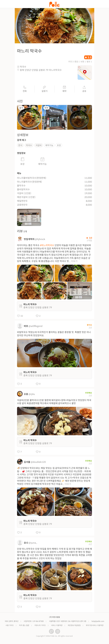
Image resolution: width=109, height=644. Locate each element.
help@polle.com (98, 622)
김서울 (27, 463)
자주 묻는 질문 (24, 626)
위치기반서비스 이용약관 (95, 626)
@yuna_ (33, 544)
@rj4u (32, 395)
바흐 (26, 327)
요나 (26, 544)
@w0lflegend (35, 327)
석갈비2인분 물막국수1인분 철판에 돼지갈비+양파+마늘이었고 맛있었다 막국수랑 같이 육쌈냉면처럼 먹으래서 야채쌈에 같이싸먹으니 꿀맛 (54, 403)
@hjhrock (40, 240)
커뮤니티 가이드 (40, 626)
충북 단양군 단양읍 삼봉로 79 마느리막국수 (41, 71)
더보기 (74, 262)
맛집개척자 (29, 240)
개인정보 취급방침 (74, 626)
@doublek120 (38, 463)
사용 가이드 (10, 626)
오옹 (26, 395)
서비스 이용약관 (57, 626)
